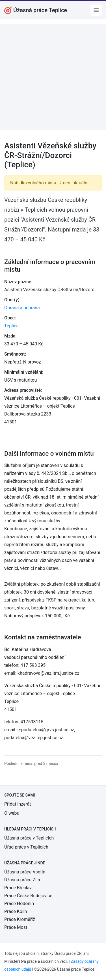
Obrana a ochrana (22, 308)
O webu (12, 813)
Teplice (11, 326)
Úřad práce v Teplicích (26, 847)
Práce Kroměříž (20, 919)
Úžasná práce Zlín (22, 880)
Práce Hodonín (19, 904)
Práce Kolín (16, 911)
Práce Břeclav (18, 888)
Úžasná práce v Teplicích (29, 838)
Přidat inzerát (18, 804)
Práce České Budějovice (28, 896)
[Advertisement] (53, 77)
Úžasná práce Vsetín (25, 872)
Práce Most (16, 927)
